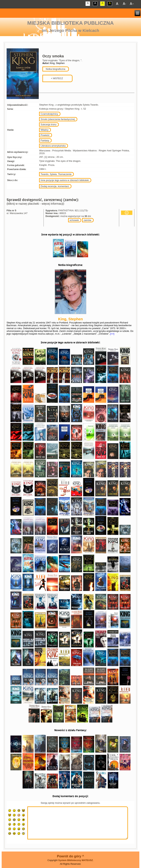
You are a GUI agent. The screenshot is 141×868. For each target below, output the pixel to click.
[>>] (112, 334)
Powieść (45, 135)
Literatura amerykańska (53, 146)
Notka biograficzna (55, 69)
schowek (74, 220)
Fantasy (45, 140)
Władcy (45, 130)
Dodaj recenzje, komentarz (55, 186)
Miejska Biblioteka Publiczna (71, 23)
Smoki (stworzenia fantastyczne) (58, 119)
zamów (87, 220)
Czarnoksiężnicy (49, 114)
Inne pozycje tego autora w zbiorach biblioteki (65, 180)
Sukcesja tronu (48, 125)
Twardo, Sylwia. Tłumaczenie (56, 174)
